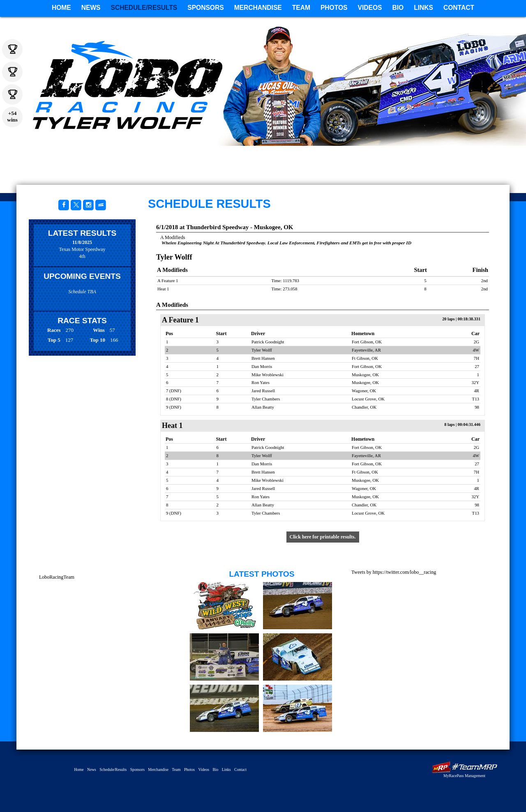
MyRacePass (464, 767)
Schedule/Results (144, 8)
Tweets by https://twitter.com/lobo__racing (394, 572)
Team (301, 8)
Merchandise (258, 8)
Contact (459, 8)
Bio (398, 8)
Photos (334, 8)
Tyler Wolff (395, 125)
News (91, 8)
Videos (370, 8)
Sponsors (205, 8)
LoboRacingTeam (57, 577)
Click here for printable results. (323, 537)
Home (61, 8)
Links (423, 8)
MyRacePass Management (464, 776)
